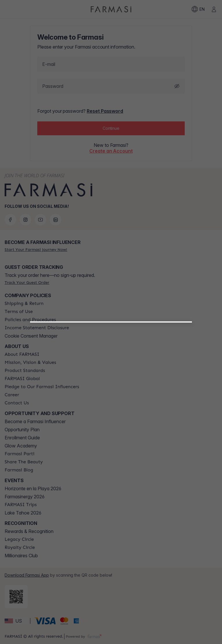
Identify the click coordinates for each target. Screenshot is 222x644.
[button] (111, 394)
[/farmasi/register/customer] (111, 409)
